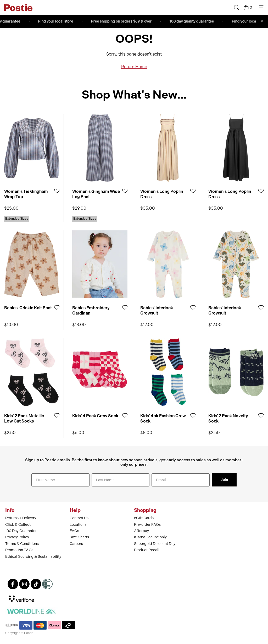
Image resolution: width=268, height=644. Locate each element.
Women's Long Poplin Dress (162, 194)
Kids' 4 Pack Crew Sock (95, 416)
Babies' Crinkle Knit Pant (28, 308)
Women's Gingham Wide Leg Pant (96, 194)
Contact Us (79, 518)
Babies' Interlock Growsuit (157, 310)
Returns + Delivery (21, 518)
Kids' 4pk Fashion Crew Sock (163, 418)
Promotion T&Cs (19, 550)
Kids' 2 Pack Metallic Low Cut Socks (24, 418)
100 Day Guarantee (21, 531)
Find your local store (57, 21)
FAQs (74, 531)
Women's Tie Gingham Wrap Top (26, 194)
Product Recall (147, 550)
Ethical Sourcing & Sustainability (33, 557)
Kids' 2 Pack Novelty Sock (228, 418)
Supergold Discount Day (155, 544)
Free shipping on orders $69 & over (122, 21)
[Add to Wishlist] (57, 191)
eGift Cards (144, 518)
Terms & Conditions (22, 544)
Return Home (134, 67)
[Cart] (248, 8)
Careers (76, 544)
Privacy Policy (17, 537)
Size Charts (79, 537)
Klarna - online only (150, 537)
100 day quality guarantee (193, 21)
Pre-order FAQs (147, 525)
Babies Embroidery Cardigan (91, 310)
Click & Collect (18, 525)
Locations (78, 525)
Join (224, 480)
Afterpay (141, 531)
